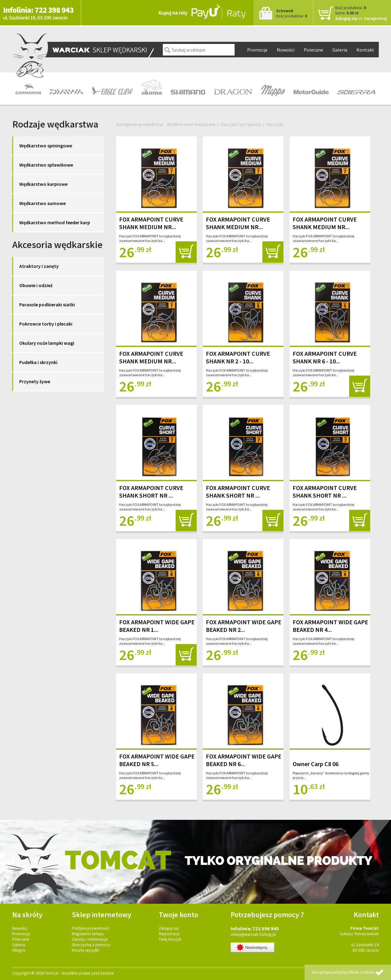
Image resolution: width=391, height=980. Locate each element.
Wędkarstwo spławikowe (46, 165)
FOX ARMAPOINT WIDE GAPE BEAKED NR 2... (244, 626)
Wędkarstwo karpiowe (43, 184)
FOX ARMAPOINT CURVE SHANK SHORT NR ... (151, 492)
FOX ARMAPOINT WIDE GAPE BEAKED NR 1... (157, 626)
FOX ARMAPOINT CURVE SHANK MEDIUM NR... (151, 223)
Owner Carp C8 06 (316, 764)
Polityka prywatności (91, 928)
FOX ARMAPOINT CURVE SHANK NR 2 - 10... (238, 357)
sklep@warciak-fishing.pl (253, 934)
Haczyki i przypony (241, 124)
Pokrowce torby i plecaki (46, 324)
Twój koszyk (170, 939)
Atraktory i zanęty (39, 266)
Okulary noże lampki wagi (47, 343)
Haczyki (275, 124)
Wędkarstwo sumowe (42, 203)
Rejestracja (169, 934)
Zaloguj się (346, 18)
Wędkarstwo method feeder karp (55, 222)
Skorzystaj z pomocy (91, 945)
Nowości (286, 50)
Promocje (257, 50)
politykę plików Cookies (353, 972)
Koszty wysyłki (86, 950)
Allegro (19, 950)
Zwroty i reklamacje (90, 939)
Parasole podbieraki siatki (47, 304)
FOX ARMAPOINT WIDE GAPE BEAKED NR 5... (157, 760)
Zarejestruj (375, 18)
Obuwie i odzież (36, 285)
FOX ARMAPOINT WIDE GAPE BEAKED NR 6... (244, 760)
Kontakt (365, 50)
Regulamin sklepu (88, 934)
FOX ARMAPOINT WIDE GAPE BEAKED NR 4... (330, 626)
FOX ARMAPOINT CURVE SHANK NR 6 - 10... (325, 357)
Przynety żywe (35, 381)
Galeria (340, 50)
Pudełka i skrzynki (38, 362)
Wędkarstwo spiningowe (46, 146)
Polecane (313, 50)
